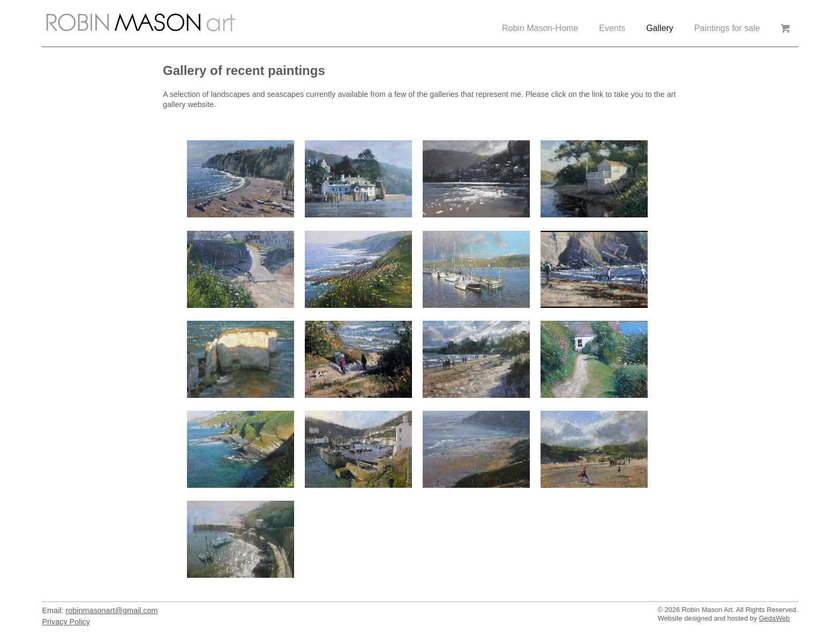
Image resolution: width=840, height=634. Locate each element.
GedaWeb (774, 618)
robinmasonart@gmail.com (111, 610)
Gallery (660, 28)
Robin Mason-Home (540, 28)
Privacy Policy (66, 622)
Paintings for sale (727, 28)
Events (612, 28)
